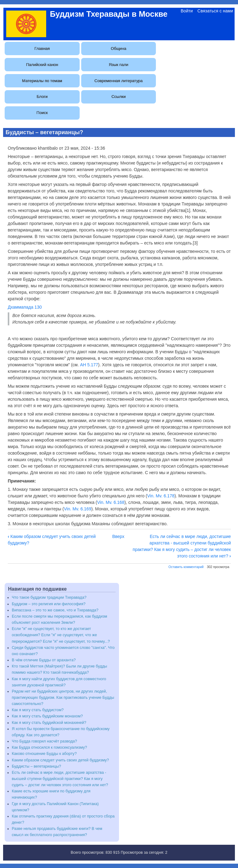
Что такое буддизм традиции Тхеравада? (49, 597)
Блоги (42, 97)
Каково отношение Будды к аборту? (44, 754)
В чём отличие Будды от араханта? (44, 660)
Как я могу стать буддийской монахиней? (49, 723)
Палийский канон (42, 65)
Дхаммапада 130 (25, 307)
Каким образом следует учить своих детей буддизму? (60, 760)
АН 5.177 (89, 365)
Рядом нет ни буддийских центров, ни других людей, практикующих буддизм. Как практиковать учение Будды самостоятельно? (63, 698)
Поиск (42, 113)
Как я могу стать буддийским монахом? (47, 716)
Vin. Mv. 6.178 (161, 496)
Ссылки (119, 97)
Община (119, 48)
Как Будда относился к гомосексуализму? (49, 747)
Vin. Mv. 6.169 (77, 509)
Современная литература (119, 81)
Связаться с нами (215, 11)
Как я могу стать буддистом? (38, 710)
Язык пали (119, 65)
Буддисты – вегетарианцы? (36, 766)
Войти (187, 11)
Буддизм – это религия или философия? (49, 604)
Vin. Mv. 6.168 (111, 502)
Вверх (118, 536)
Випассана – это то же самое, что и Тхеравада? (55, 610)
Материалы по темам (42, 81)
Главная (42, 48)
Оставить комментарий (186, 567)
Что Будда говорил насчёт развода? (44, 741)
